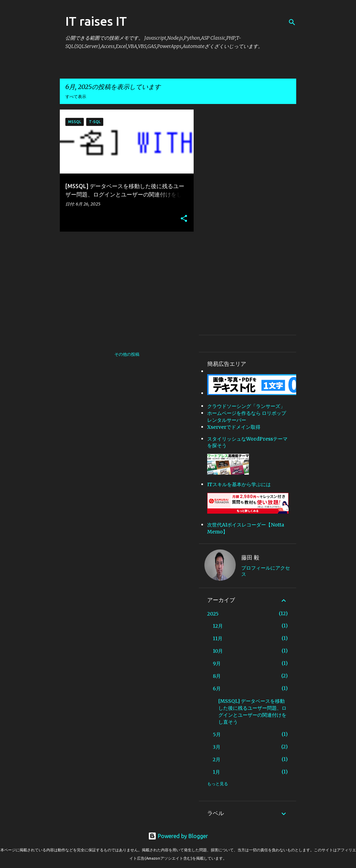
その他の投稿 (127, 354)
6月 (217, 689)
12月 (218, 626)
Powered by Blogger (178, 836)
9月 (217, 664)
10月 (218, 651)
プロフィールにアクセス (266, 571)
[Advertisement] (124, 286)
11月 (218, 638)
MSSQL (75, 122)
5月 (217, 734)
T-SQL (95, 122)
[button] (184, 219)
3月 (217, 747)
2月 (217, 759)
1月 (216, 772)
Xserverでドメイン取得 (234, 427)
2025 (213, 614)
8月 (217, 676)
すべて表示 (76, 97)
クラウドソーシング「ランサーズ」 (246, 406)
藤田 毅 (250, 557)
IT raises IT (96, 21)
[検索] (292, 22)
